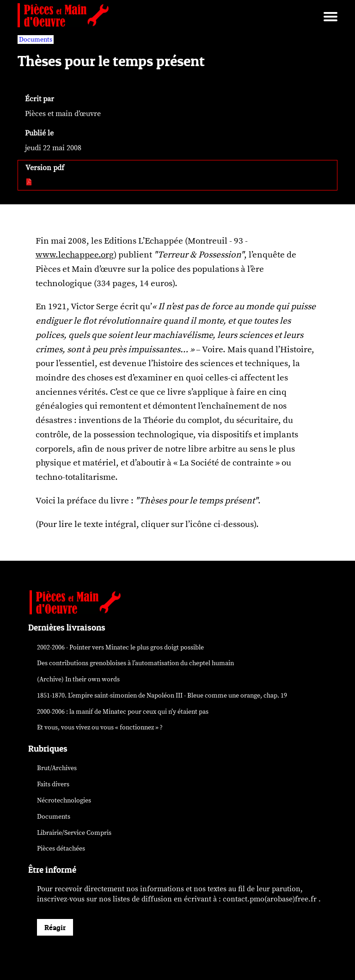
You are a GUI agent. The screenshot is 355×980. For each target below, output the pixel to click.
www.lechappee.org (75, 255)
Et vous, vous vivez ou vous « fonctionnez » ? (100, 727)
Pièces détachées (61, 848)
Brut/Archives (57, 768)
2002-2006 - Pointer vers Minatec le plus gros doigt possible (120, 647)
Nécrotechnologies (64, 800)
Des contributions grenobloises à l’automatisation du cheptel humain (135, 663)
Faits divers (53, 784)
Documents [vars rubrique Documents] (36, 40)
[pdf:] (29, 183)
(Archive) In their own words (78, 679)
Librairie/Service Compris (74, 833)
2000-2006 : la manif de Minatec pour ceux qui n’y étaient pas (123, 712)
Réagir (55, 927)
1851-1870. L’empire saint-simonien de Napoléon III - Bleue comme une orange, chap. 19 (162, 695)
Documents (54, 817)
